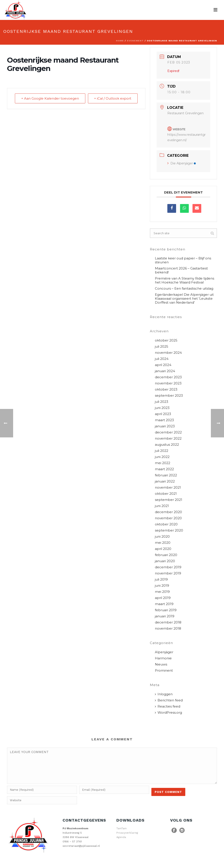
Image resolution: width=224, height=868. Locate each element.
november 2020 (168, 518)
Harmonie (163, 658)
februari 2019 (166, 610)
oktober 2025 (166, 340)
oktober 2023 (166, 389)
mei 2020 (163, 543)
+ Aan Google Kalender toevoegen (50, 98)
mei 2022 (163, 463)
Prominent (164, 671)
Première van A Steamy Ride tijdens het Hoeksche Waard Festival (185, 280)
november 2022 (168, 438)
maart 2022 (164, 469)
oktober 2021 (166, 494)
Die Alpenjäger (182, 163)
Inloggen (164, 694)
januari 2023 (165, 426)
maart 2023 (164, 420)
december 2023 (168, 377)
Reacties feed (168, 706)
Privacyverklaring (127, 833)
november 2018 (168, 629)
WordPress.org (168, 713)
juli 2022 (162, 451)
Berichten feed (169, 700)
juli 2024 (162, 359)
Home (120, 41)
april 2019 (163, 598)
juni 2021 (162, 506)
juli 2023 (162, 402)
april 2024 (163, 365)
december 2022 (168, 432)
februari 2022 (166, 475)
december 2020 (168, 512)
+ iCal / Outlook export (113, 98)
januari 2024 (165, 371)
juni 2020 (162, 537)
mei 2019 (162, 592)
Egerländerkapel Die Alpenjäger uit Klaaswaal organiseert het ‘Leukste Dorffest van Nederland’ (184, 299)
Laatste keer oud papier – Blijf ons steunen (183, 260)
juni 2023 (162, 408)
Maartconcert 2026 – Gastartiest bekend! (181, 270)
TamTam (122, 828)
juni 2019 (162, 586)
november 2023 (168, 383)
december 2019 (168, 567)
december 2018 (168, 622)
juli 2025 (162, 347)
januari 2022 (165, 481)
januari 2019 (165, 616)
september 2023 (169, 396)
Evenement (135, 41)
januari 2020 (165, 561)
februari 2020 (166, 555)
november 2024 (168, 353)
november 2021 (168, 488)
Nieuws (161, 664)
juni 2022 (162, 457)
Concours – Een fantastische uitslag (184, 289)
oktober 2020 (166, 524)
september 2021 (169, 500)
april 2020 (163, 549)
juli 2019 (161, 579)
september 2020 (169, 530)
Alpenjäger (164, 652)
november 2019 (168, 573)
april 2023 (163, 414)
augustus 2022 (167, 445)
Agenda (121, 837)
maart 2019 (164, 604)
